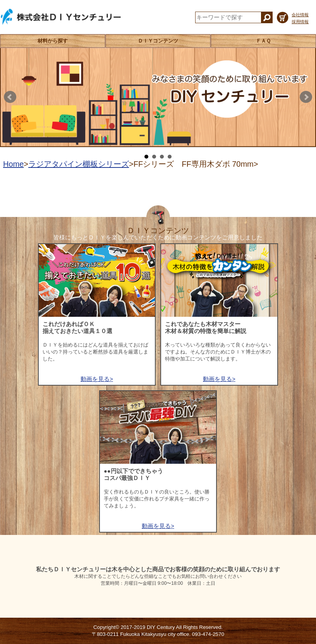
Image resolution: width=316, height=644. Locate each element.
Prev (10, 97)
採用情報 (300, 22)
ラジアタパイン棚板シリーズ (79, 164)
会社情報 (300, 15)
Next (306, 97)
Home (13, 164)
